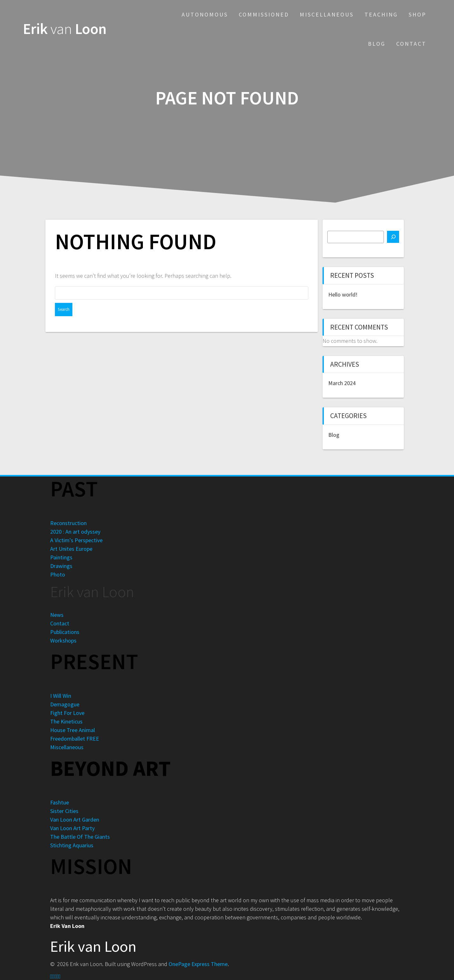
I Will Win (61, 696)
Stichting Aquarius (72, 845)
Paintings (61, 557)
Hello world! (343, 294)
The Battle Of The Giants (80, 837)
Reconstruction (68, 523)
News (57, 615)
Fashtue (60, 802)
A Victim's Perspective (76, 540)
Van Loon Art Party (72, 828)
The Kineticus (66, 721)
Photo (58, 574)
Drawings (61, 566)
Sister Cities (64, 811)
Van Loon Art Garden (75, 820)
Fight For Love (67, 713)
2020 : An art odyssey (75, 532)
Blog (377, 44)
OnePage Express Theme (198, 964)
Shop (417, 14)
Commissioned (264, 14)
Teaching (381, 14)
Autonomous (205, 14)
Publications (65, 632)
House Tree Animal (73, 730)
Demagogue (65, 704)
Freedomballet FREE (75, 739)
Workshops (63, 640)
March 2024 (342, 383)
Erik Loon (65, 29)
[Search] (393, 237)
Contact (411, 44)
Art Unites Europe (71, 549)
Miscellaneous (327, 14)
